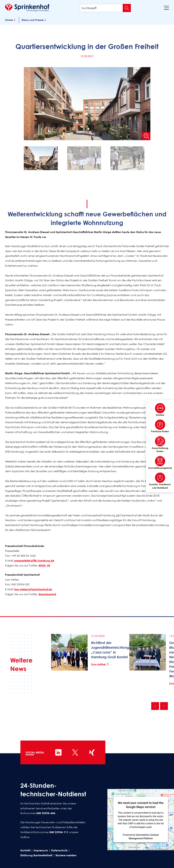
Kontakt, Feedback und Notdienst (160, 481)
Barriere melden (66, 855)
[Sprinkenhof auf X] (75, 752)
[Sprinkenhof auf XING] (92, 752)
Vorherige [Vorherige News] (155, 706)
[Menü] (166, 8)
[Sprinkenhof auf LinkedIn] (58, 752)
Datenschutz (59, 850)
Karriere (160, 410)
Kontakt (25, 850)
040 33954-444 (46, 813)
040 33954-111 (59, 832)
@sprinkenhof (47, 594)
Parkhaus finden (160, 426)
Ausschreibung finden (160, 444)
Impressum (41, 850)
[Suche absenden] (127, 8)
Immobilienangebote (160, 463)
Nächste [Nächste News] (164, 706)
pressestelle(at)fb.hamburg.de (34, 561)
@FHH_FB (44, 565)
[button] (44, 159)
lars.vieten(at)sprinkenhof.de (33, 589)
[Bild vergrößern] (146, 136)
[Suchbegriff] (105, 8)
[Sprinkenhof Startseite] (27, 7)
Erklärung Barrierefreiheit (36, 855)
